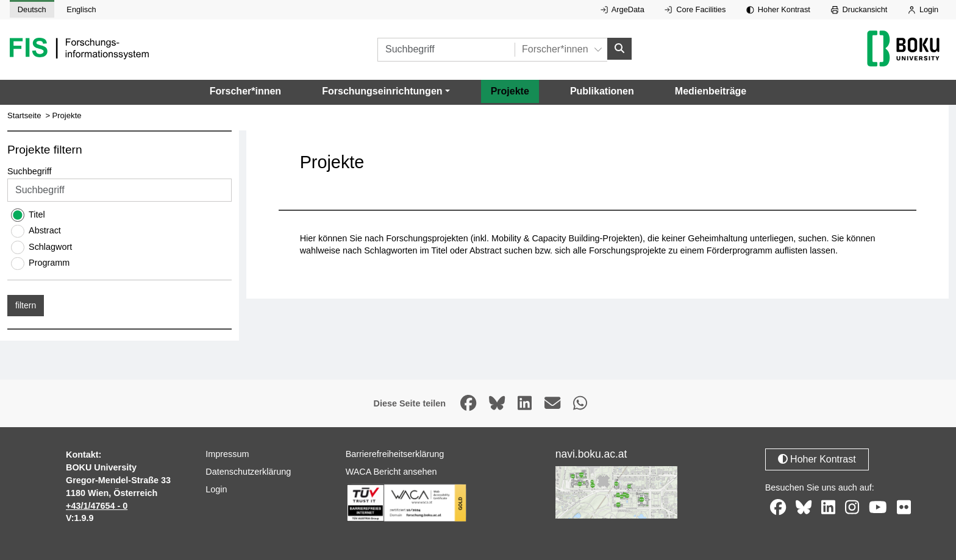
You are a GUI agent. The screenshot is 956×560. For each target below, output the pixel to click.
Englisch (81, 9)
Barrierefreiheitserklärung (395, 454)
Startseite (24, 115)
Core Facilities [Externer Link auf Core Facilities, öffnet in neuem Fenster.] (695, 9)
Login (923, 9)
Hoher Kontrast (778, 9)
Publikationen (602, 91)
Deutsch (32, 9)
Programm (49, 263)
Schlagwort (50, 247)
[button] (386, 91)
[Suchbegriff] (446, 50)
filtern (26, 305)
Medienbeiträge (711, 91)
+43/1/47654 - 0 (97, 506)
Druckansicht (859, 9)
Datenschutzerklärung (248, 472)
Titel (37, 214)
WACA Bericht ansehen (391, 472)
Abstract (45, 230)
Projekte (510, 91)
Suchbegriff (30, 171)
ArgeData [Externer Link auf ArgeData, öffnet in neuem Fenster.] (622, 9)
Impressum (227, 454)
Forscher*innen (245, 91)
